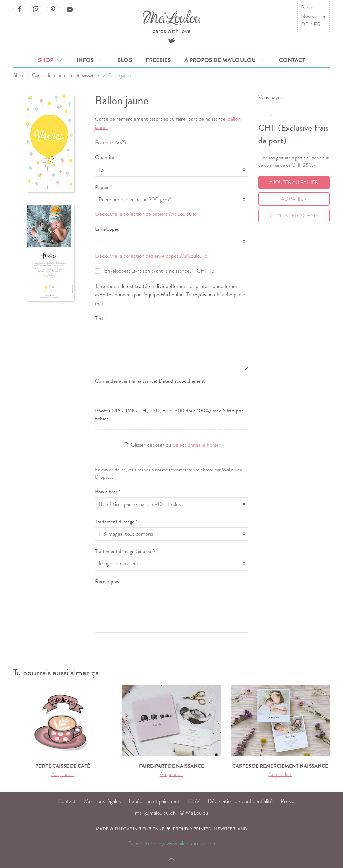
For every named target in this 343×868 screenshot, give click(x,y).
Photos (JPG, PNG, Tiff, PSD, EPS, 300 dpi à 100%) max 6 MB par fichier (169, 415)
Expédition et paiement (154, 801)
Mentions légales (102, 801)
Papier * (103, 187)
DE (305, 25)
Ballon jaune (120, 75)
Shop (51, 60)
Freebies (158, 60)
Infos (90, 60)
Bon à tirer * (108, 492)
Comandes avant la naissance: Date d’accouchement (150, 381)
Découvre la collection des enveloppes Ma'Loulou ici (152, 256)
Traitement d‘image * (116, 522)
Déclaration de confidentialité (240, 801)
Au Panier (294, 199)
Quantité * (106, 157)
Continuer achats (294, 216)
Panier (308, 8)
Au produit (63, 774)
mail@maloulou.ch (155, 813)
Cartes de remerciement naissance (66, 75)
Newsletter (314, 16)
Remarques (107, 581)
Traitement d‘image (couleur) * (127, 551)
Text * (101, 318)
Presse (288, 801)
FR (317, 25)
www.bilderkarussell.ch (191, 843)
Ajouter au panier (294, 182)
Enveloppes (107, 229)
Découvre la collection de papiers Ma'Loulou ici (146, 214)
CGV (194, 801)
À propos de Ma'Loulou (225, 60)
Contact (292, 60)
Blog (125, 60)
